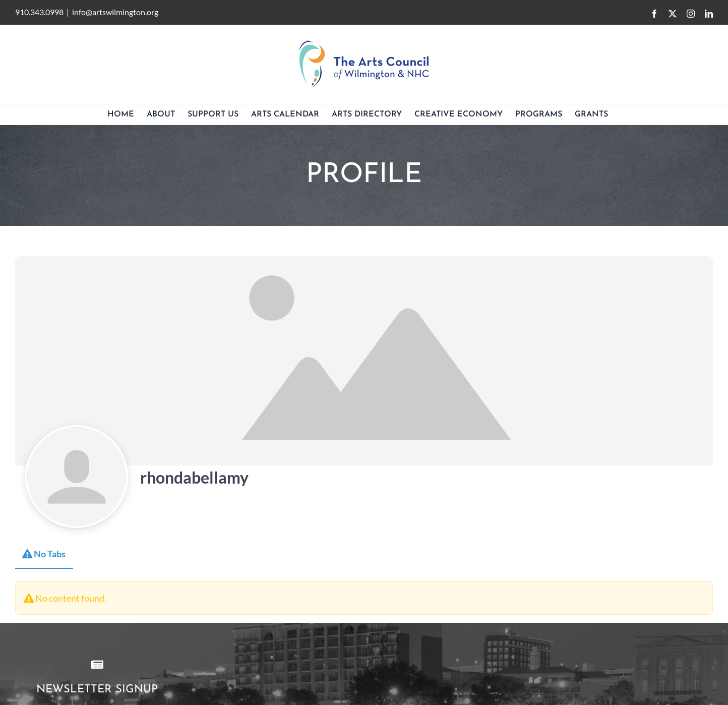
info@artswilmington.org (115, 12)
